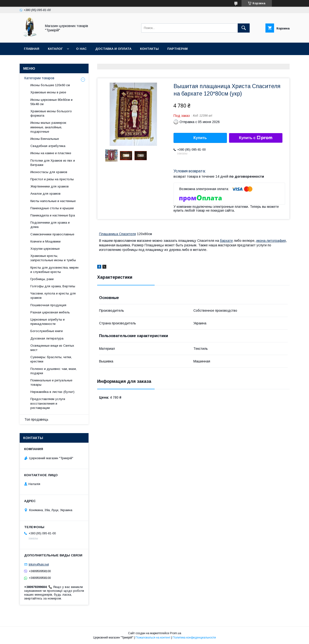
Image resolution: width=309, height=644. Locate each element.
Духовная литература (47, 338)
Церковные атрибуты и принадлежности (48, 322)
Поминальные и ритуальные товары (51, 382)
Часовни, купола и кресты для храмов (53, 296)
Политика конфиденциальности (194, 638)
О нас (81, 49)
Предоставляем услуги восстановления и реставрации (48, 403)
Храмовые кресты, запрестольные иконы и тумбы (53, 258)
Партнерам (177, 49)
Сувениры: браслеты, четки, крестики (51, 359)
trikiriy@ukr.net (39, 564)
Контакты (149, 49)
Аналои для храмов (45, 194)
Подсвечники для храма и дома (50, 225)
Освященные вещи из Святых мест (52, 348)
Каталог (55, 49)
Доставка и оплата (113, 49)
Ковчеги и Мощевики (45, 241)
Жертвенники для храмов (50, 186)
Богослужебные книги (47, 331)
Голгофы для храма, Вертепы (53, 286)
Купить (200, 138)
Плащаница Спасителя (118, 234)
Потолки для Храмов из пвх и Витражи (53, 163)
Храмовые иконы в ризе (48, 92)
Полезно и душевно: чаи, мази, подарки (53, 371)
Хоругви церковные (45, 249)
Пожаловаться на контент (153, 638)
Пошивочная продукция (48, 305)
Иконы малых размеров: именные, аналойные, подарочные (49, 127)
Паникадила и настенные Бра (53, 215)
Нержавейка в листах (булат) (52, 392)
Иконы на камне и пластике (51, 153)
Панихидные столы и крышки (52, 208)
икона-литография (271, 241)
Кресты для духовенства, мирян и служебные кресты (54, 270)
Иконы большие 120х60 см (50, 85)
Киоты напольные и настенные (53, 201)
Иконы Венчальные (45, 139)
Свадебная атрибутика (48, 146)
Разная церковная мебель (50, 312)
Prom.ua (176, 633)
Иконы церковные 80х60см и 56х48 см (51, 102)
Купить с (256, 138)
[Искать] (244, 28)
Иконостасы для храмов (49, 172)
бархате (226, 241)
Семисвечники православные (52, 234)
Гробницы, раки (42, 279)
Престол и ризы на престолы (52, 179)
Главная (32, 49)
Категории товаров (39, 78)
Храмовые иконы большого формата (51, 113)
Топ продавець (36, 419)
